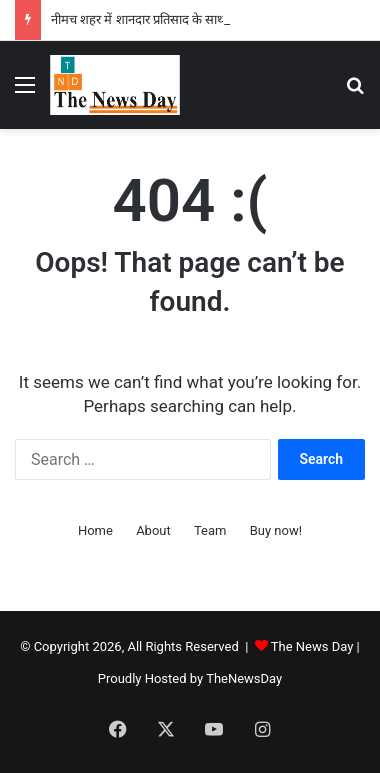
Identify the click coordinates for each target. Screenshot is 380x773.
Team (210, 530)
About (153, 530)
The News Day (312, 646)
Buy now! (276, 530)
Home (95, 530)
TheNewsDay (244, 678)
